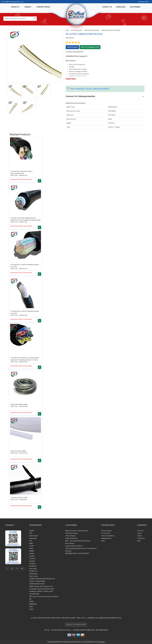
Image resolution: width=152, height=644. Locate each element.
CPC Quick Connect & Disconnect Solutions (44, 596)
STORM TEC (33, 571)
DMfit (31, 543)
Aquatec (32, 561)
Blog (139, 541)
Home (67, 30)
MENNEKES (33, 604)
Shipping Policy (106, 538)
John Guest (33, 569)
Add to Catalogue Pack (90, 47)
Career (139, 533)
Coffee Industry (70, 536)
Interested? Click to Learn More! (21, 180)
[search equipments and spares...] (18, 19)
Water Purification (71, 538)
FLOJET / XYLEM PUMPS (37, 581)
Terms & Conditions (108, 536)
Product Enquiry (107, 531)
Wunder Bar (33, 574)
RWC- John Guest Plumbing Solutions (78, 541)
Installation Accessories (92, 30)
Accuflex (32, 559)
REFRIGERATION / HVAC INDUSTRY (77, 553)
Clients (140, 536)
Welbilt (32, 551)
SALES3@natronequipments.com (12, 2)
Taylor (31, 609)
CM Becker (33, 566)
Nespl (31, 548)
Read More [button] (71, 79)
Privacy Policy (106, 533)
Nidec (31, 607)
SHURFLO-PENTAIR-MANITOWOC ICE (42, 579)
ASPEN (32, 531)
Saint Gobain (34, 536)
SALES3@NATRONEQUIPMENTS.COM (108, 618)
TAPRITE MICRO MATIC (37, 584)
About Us (140, 531)
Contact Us (141, 538)
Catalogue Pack (143, 2)
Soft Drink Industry (77, 30)
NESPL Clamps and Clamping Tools (41, 586)
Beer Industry (70, 543)
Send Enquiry (72, 47)
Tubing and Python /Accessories (111, 30)
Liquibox (32, 556)
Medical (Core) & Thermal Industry (77, 531)
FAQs (103, 541)
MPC (31, 533)
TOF (31, 541)
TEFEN (31, 602)
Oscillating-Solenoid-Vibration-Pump (42, 589)
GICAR (31, 546)
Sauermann (33, 538)
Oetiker (32, 553)
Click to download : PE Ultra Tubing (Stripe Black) (88, 89)
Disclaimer (101, 642)
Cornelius (32, 564)
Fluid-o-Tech (33, 576)
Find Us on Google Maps (76, 625)
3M (30, 599)
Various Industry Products (74, 546)
